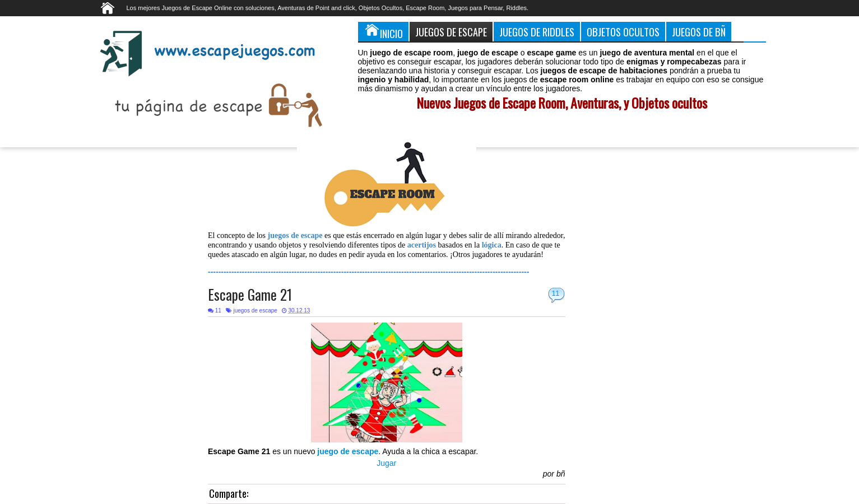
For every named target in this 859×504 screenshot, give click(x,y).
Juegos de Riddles (537, 32)
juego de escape (348, 451)
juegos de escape (255, 311)
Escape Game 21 (250, 294)
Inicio (383, 31)
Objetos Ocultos (623, 32)
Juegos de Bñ (699, 32)
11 (556, 293)
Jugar (386, 463)
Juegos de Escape (451, 32)
